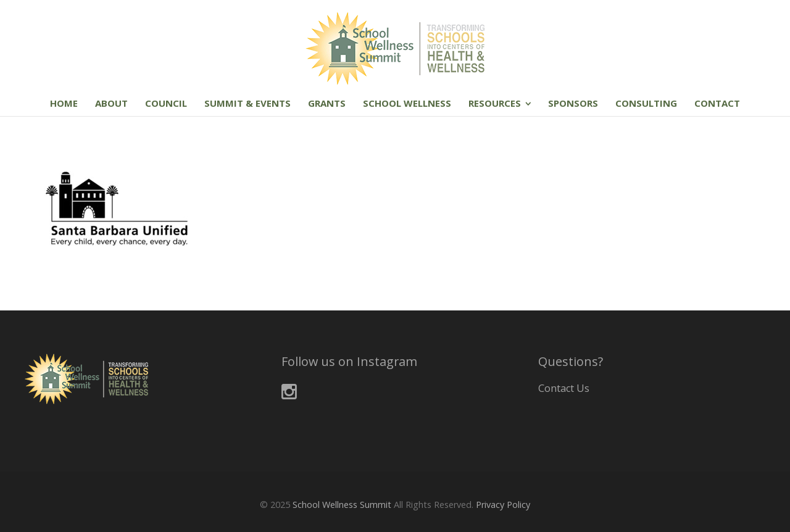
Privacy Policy (503, 505)
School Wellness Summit (342, 505)
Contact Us (564, 388)
